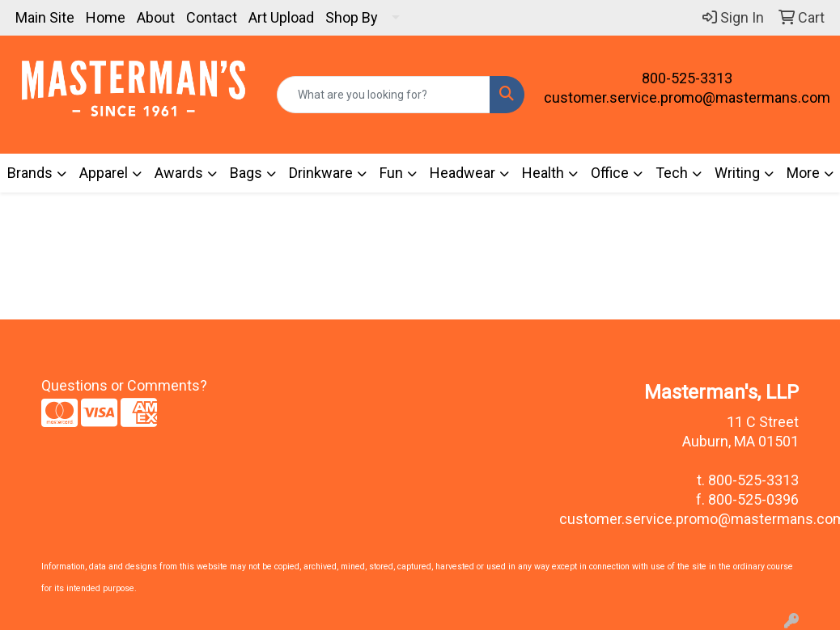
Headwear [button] (462, 173)
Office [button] (610, 173)
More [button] (803, 173)
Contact (212, 17)
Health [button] (543, 173)
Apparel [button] (104, 173)
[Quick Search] (384, 95)
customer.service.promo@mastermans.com (687, 97)
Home (106, 17)
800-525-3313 (687, 78)
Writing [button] (737, 173)
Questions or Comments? (124, 385)
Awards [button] (179, 173)
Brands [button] (30, 173)
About (156, 17)
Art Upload (281, 17)
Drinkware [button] (321, 173)
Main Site (45, 17)
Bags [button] (246, 173)
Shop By (352, 17)
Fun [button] (391, 173)
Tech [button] (672, 173)
